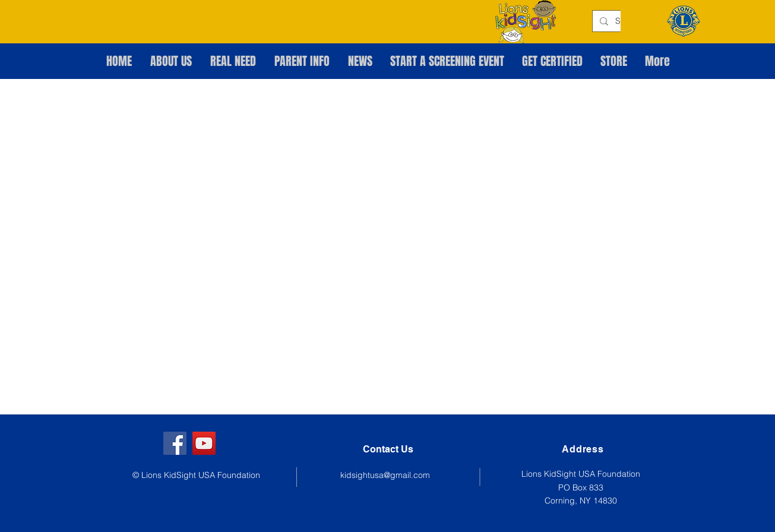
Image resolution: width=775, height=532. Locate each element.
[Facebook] (175, 443)
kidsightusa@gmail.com (385, 475)
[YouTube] (204, 443)
